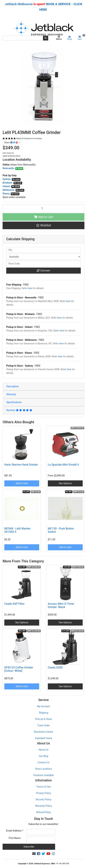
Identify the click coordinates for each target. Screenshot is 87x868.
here (30, 288)
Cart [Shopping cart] (81, 38)
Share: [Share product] (11, 143)
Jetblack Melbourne (19, 4)
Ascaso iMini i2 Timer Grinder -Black (61, 605)
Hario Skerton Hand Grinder (21, 465)
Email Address (15, 831)
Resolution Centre (43, 732)
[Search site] (46, 38)
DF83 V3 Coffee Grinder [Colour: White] (19, 669)
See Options (65, 483)
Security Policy (43, 799)
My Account (43, 706)
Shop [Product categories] (70, 38)
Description (13, 386)
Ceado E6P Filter (14, 604)
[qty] (43, 250)
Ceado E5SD (55, 667)
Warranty (11, 394)
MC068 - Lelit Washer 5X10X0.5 (17, 530)
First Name (15, 838)
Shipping (43, 713)
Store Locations (43, 769)
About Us (43, 750)
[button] (43, 225)
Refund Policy (43, 812)
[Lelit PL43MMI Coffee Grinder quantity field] (43, 209)
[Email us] (34, 854)
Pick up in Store (44, 719)
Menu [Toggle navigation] (59, 38)
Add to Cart (44, 217)
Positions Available (43, 775)
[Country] (43, 257)
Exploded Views (43, 738)
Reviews (19, 410)
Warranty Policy (44, 806)
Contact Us (44, 762)
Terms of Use (44, 787)
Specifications (14, 402)
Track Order (43, 725)
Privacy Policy (43, 793)
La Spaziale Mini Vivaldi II (63, 465)
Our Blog (43, 756)
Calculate (43, 271)
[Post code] (43, 264)
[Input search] (23, 38)
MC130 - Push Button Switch (61, 530)
